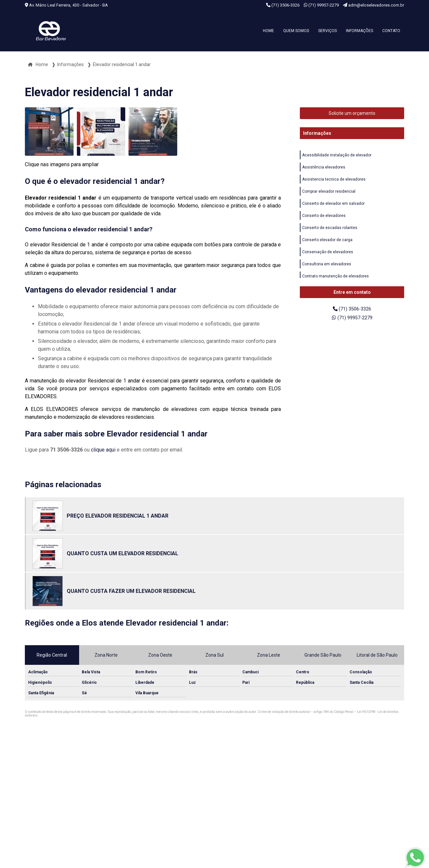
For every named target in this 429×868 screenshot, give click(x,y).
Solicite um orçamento (352, 113)
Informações (360, 31)
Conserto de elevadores (324, 220)
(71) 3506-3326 (283, 5)
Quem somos (296, 31)
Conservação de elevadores (328, 258)
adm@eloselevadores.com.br (374, 5)
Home (268, 31)
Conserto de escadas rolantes (330, 232)
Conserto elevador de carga (327, 245)
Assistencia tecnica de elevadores (334, 181)
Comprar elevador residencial (329, 194)
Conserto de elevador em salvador (333, 207)
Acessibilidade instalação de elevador (337, 156)
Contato (391, 31)
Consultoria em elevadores (327, 271)
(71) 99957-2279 (322, 5)
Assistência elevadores (324, 168)
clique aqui (103, 450)
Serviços (327, 31)
